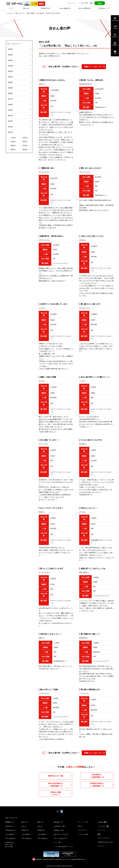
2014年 (10, 116)
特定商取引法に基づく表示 (105, 842)
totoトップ (25, 822)
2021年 (10, 77)
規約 (99, 834)
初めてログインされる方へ (61, 834)
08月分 (13, 146)
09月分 (25, 142)
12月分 (13, 138)
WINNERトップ (10, 822)
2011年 (10, 132)
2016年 (10, 105)
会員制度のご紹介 (59, 830)
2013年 (10, 121)
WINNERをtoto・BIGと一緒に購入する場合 (10, 844)
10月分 (13, 142)
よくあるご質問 (83, 3)
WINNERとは (9, 826)
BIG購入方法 (46, 8)
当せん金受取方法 (84, 8)
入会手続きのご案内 (59, 826)
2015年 (10, 110)
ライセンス (101, 846)
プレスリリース (82, 830)
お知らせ (80, 826)
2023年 (10, 66)
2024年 (10, 60)
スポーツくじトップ (11, 818)
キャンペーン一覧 (83, 822)
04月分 (25, 150)
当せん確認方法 (65, 8)
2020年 (10, 82)
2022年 (10, 71)
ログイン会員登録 (100, 3)
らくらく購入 (57, 842)
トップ (11, 8)
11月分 (25, 138)
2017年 (10, 99)
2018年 (10, 93)
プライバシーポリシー (104, 838)
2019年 (10, 88)
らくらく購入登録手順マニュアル (63, 847)
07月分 (25, 146)
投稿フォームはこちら (93, 67)
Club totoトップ (104, 8)
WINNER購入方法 (11, 830)
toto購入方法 (25, 830)
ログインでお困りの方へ (61, 838)
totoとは (24, 826)
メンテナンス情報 (83, 834)
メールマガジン (102, 826)
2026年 (10, 49)
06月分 (13, 150)
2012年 (10, 127)
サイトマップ (72, 3)
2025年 (10, 55)
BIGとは (26, 8)
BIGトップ (41, 822)
